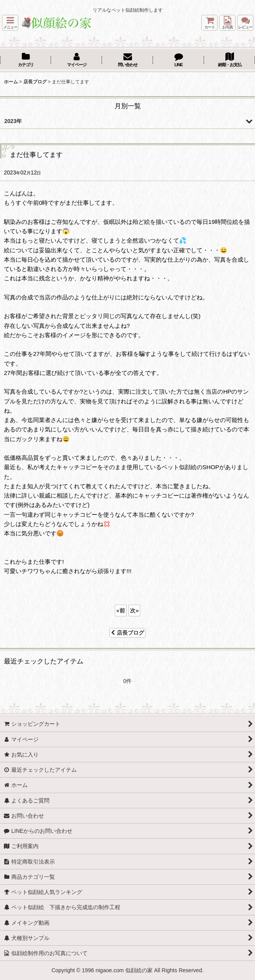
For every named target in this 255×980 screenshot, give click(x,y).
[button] (10, 23)
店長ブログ (127, 633)
